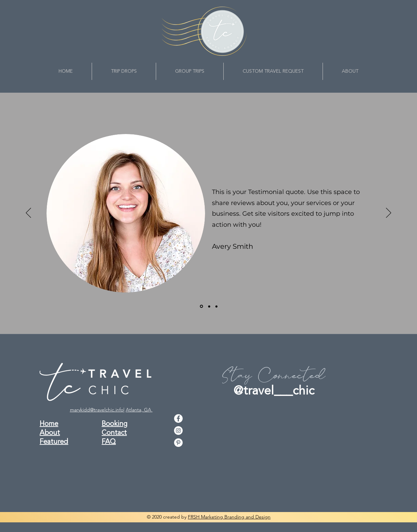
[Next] (389, 213)
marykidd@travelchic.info (97, 410)
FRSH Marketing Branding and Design (229, 517)
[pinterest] (178, 443)
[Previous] (28, 213)
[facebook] (178, 418)
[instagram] (178, 431)
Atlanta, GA (139, 410)
